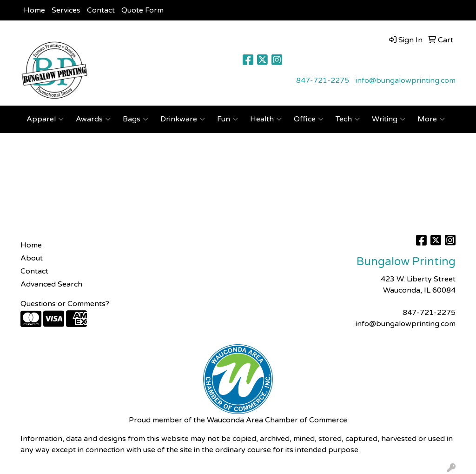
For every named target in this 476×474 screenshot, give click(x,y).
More (431, 119)
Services (66, 10)
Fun (228, 119)
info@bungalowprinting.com (406, 80)
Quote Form (142, 10)
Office (309, 119)
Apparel (45, 119)
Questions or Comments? (65, 304)
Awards (93, 119)
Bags (136, 119)
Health (266, 119)
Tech (348, 119)
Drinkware (183, 119)
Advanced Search (51, 284)
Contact (101, 10)
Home (34, 10)
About (32, 258)
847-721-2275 (323, 80)
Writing (389, 119)
